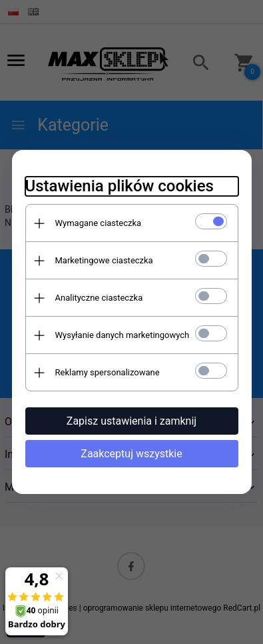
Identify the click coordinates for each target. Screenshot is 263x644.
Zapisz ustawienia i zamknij (131, 421)
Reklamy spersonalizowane (108, 372)
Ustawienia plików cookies (120, 186)
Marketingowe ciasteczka (104, 260)
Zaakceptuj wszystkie (131, 454)
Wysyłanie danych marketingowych (123, 335)
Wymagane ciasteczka (99, 223)
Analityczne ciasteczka (99, 298)
